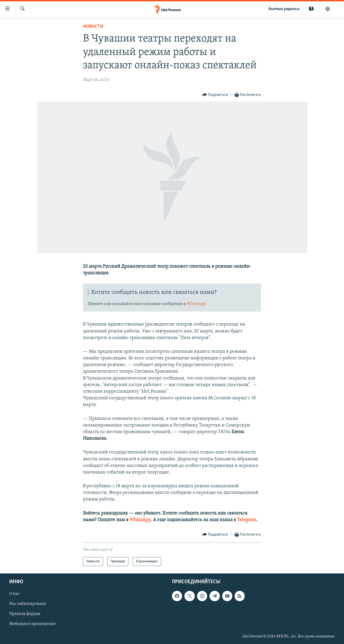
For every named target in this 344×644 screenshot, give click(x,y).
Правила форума (25, 614)
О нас (14, 594)
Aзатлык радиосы (284, 9)
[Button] (215, 95)
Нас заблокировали (28, 604)
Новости (93, 27)
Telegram (247, 520)
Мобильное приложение (32, 624)
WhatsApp (196, 304)
